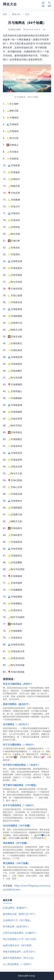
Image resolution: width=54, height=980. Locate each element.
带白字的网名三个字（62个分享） (20, 939)
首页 (5, 14)
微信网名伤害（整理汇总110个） (20, 914)
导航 (43, 4)
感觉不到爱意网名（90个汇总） (19, 958)
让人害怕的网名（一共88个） (18, 964)
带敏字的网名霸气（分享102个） (20, 952)
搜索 (49, 4)
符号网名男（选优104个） (16, 927)
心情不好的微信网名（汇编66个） (20, 933)
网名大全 (16, 14)
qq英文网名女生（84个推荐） (18, 945)
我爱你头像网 (23, 976)
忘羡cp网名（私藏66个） (16, 908)
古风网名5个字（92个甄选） (17, 920)
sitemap (32, 976)
